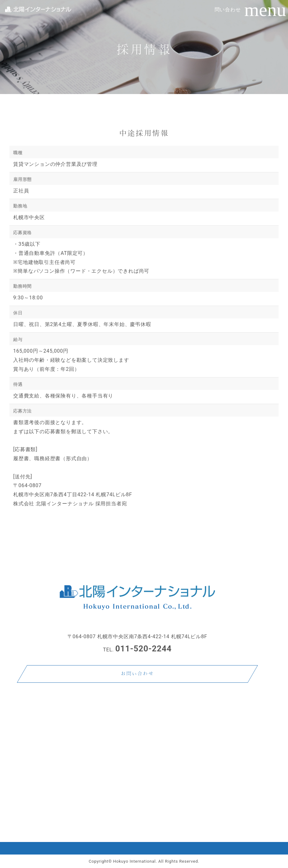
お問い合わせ (137, 674)
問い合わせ (228, 10)
